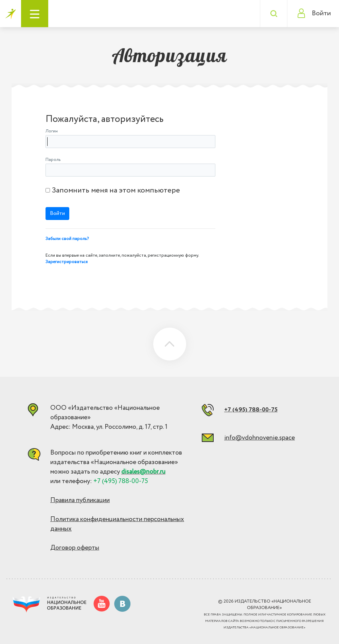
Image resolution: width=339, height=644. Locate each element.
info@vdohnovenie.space (260, 438)
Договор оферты (75, 548)
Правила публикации (80, 500)
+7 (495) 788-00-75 (251, 410)
